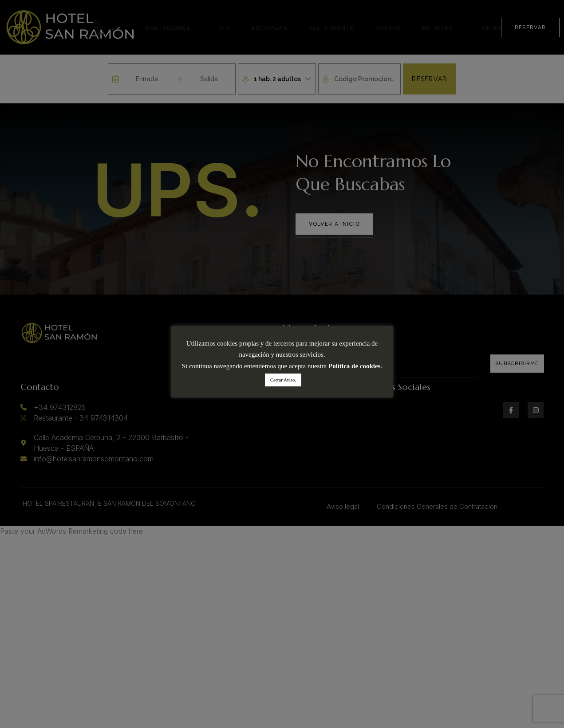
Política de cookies (354, 366)
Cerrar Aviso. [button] (283, 380)
